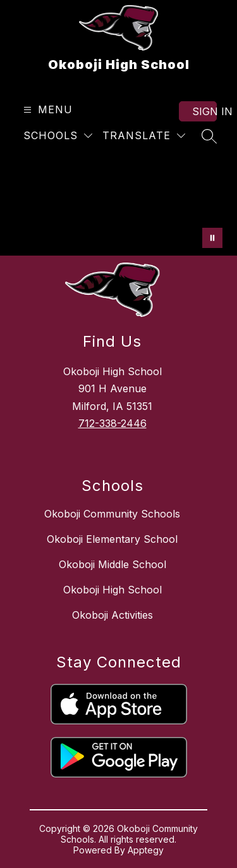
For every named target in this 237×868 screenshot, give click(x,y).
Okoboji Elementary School (112, 539)
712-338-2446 (112, 423)
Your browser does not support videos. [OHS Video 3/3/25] (118, 205)
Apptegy (146, 850)
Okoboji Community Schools (112, 514)
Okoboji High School (112, 590)
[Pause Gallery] (212, 238)
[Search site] (209, 136)
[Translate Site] (144, 136)
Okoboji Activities (112, 615)
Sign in (204, 111)
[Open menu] (46, 110)
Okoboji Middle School (112, 564)
